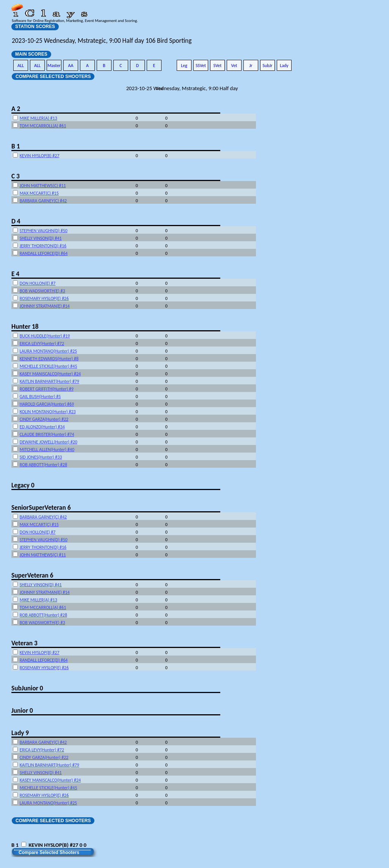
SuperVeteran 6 (32, 575)
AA (71, 66)
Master (54, 66)
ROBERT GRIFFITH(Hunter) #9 (47, 389)
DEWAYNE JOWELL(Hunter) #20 (49, 442)
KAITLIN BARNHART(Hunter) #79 (49, 381)
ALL (21, 66)
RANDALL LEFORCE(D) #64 (44, 253)
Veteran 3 (24, 643)
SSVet (201, 66)
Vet (234, 66)
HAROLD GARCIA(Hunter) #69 (47, 404)
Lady (284, 66)
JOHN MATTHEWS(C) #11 (43, 186)
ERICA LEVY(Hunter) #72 (42, 343)
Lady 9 (20, 733)
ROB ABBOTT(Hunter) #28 (43, 465)
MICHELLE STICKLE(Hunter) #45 (49, 366)
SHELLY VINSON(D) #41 (41, 238)
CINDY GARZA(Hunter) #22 (44, 419)
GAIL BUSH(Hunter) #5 (40, 397)
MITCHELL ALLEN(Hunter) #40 (47, 450)
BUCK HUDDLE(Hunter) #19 (45, 336)
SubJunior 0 (27, 688)
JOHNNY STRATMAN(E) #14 (45, 306)
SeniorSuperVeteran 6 (41, 507)
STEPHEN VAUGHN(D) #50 (44, 231)
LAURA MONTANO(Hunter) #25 (48, 351)
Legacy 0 (23, 485)
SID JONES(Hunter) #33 (41, 457)
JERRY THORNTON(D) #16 (43, 246)
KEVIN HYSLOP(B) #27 (40, 156)
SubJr (267, 66)
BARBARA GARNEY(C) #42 (43, 201)
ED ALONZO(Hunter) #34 (42, 427)
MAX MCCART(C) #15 (39, 193)
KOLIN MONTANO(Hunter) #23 (48, 412)
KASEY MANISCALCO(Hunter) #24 (50, 374)
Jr (251, 66)
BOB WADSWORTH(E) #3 (42, 291)
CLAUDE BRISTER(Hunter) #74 (47, 434)
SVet (218, 66)
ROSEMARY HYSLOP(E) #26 (44, 298)
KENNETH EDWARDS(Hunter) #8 (49, 359)
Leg (184, 66)
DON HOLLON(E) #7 (38, 283)
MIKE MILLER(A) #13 (38, 118)
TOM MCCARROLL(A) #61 (43, 126)
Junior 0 (22, 710)
